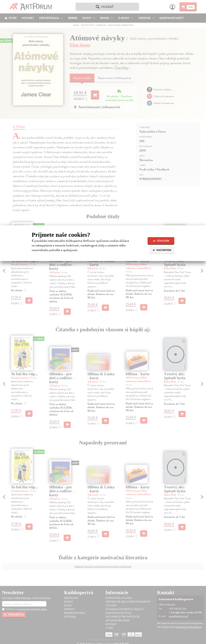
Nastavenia (162, 250)
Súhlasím (161, 241)
